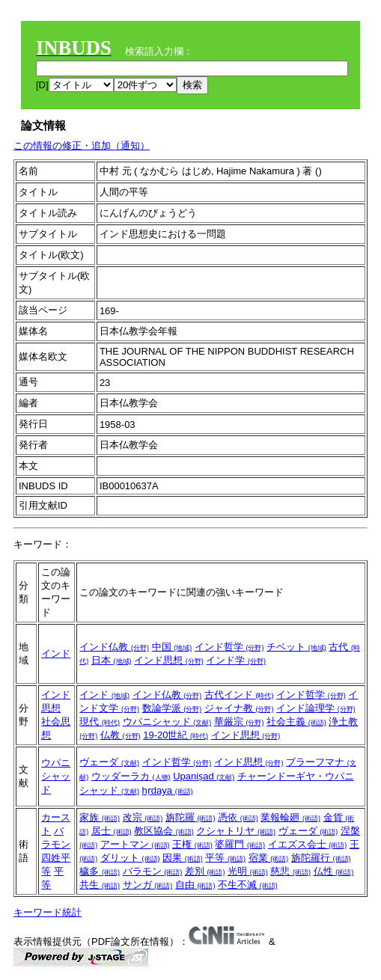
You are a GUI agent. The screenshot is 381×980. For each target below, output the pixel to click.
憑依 (238, 817)
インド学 (236, 660)
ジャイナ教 (239, 708)
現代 (100, 722)
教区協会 (164, 831)
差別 (205, 871)
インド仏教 (114, 647)
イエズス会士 (308, 844)
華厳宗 (239, 722)
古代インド (239, 695)
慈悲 (290, 871)
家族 (100, 817)
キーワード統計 (48, 912)
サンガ (148, 885)
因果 (183, 858)
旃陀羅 (190, 817)
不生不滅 (248, 885)
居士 (112, 831)
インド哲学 (229, 647)
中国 (172, 647)
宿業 (269, 858)
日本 (112, 660)
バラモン (153, 871)
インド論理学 (316, 708)
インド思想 (169, 660)
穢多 (100, 871)
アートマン (135, 844)
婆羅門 (240, 844)
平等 (225, 858)
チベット (296, 647)
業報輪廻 (290, 817)
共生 (100, 885)
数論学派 (172, 708)
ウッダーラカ (131, 776)
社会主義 (296, 722)
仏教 (121, 735)
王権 (192, 844)
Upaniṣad (204, 776)
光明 (248, 871)
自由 (195, 885)
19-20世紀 (176, 735)
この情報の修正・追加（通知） (82, 146)
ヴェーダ (109, 762)
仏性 (334, 871)
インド (56, 653)
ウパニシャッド (167, 722)
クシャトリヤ (236, 831)
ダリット (130, 858)
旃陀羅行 (321, 858)
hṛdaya (168, 790)
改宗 (143, 817)
